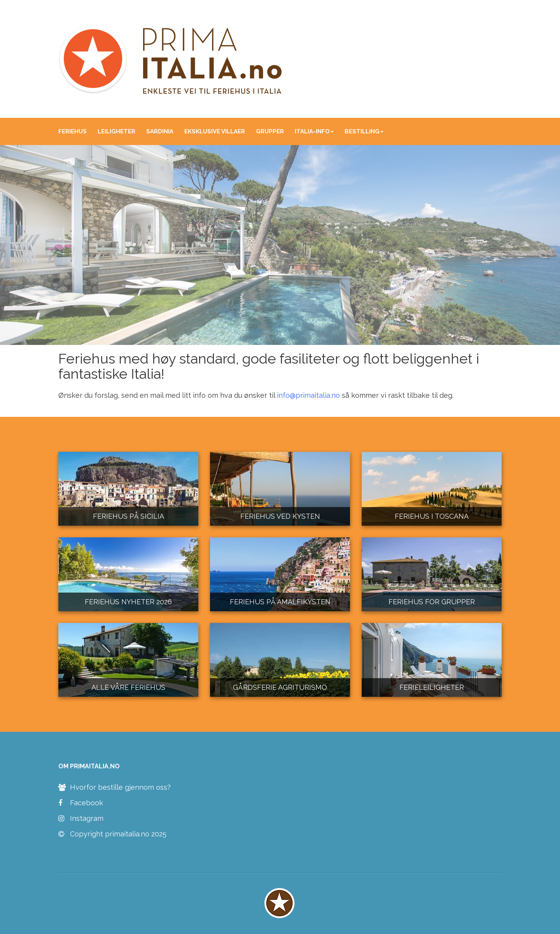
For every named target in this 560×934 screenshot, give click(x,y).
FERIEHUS (73, 131)
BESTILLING (364, 131)
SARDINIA (160, 131)
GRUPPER (270, 131)
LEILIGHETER (116, 131)
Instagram (81, 819)
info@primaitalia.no (308, 395)
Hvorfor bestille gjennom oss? (115, 787)
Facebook (81, 803)
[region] (280, 245)
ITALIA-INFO (314, 131)
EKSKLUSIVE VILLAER (215, 131)
